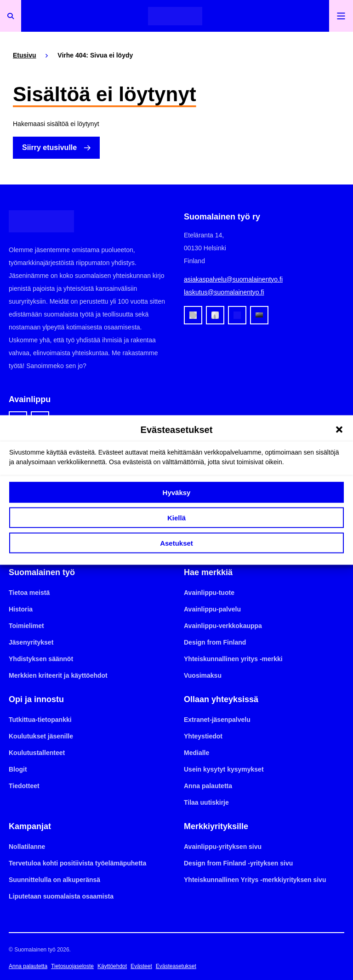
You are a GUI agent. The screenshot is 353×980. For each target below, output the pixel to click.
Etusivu (25, 55)
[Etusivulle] (175, 16)
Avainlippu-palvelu (212, 609)
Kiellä (176, 517)
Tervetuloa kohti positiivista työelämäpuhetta (77, 863)
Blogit (18, 769)
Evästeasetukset (176, 966)
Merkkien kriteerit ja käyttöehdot (58, 675)
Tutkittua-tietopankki (40, 720)
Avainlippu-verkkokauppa (223, 626)
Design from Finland (215, 642)
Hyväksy (177, 492)
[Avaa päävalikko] (341, 16)
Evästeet (141, 966)
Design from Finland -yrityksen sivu (238, 863)
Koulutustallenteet (37, 753)
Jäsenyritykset (31, 642)
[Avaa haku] (11, 16)
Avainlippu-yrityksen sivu (223, 847)
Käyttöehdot (112, 966)
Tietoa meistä (29, 593)
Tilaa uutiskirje (206, 802)
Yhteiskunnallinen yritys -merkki (233, 659)
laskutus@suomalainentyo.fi (224, 292)
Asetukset (176, 543)
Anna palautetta (208, 786)
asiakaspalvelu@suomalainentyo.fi (233, 279)
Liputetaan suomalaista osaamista (61, 896)
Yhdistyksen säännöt (41, 659)
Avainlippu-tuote (209, 593)
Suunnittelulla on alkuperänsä (54, 880)
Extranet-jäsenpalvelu (217, 720)
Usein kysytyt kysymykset (224, 769)
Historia (21, 609)
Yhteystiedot (203, 736)
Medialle (196, 753)
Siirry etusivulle (49, 147)
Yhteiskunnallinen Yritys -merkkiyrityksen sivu (255, 880)
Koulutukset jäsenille (41, 736)
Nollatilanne (27, 847)
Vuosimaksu (203, 675)
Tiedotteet (24, 786)
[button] (339, 430)
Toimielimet (26, 626)
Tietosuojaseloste (72, 966)
